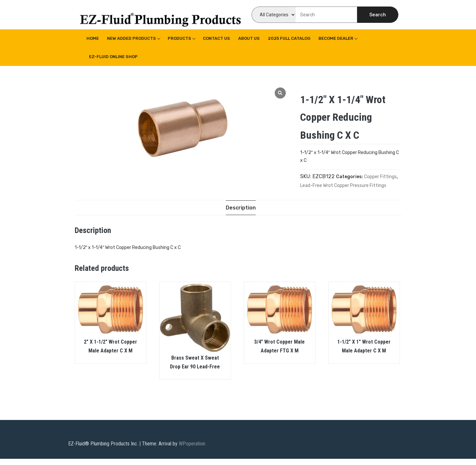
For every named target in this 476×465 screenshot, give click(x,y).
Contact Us (216, 38)
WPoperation (192, 444)
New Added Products (131, 38)
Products (179, 38)
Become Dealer (336, 38)
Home (93, 38)
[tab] (241, 208)
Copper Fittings (380, 177)
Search (378, 15)
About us (249, 38)
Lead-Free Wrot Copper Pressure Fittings (343, 186)
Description (241, 208)
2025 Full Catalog (289, 38)
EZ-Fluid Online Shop (113, 57)
